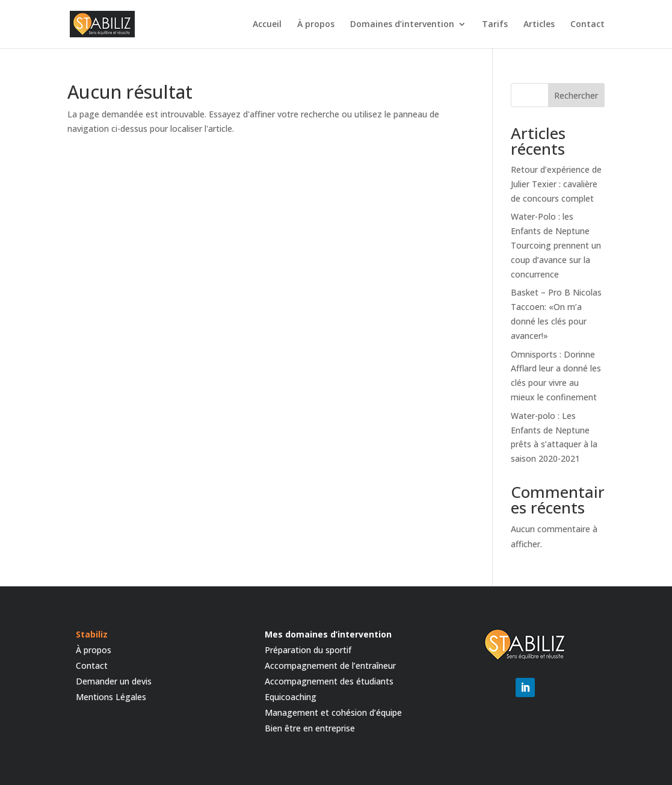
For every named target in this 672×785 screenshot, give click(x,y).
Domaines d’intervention (402, 25)
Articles (539, 25)
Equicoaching (291, 697)
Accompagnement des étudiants (329, 681)
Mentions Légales (111, 697)
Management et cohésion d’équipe (333, 712)
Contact (587, 25)
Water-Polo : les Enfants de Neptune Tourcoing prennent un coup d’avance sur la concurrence (556, 245)
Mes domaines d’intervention (328, 634)
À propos (316, 25)
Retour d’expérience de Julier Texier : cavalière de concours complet (556, 184)
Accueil (267, 25)
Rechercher (576, 95)
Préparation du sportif (308, 650)
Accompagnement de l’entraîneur (330, 666)
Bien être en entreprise (310, 728)
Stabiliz (92, 634)
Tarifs (495, 25)
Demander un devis (114, 681)
